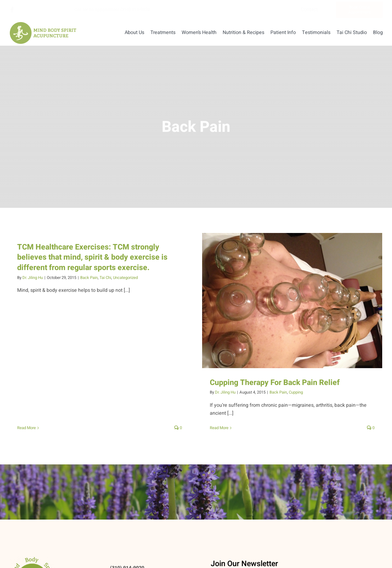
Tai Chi (105, 278)
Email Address (226, 564)
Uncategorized (125, 278)
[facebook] (12, 10)
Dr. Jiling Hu (33, 278)
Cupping (290, 392)
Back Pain (89, 278)
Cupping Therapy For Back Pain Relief (269, 383)
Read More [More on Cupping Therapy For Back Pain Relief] (213, 428)
